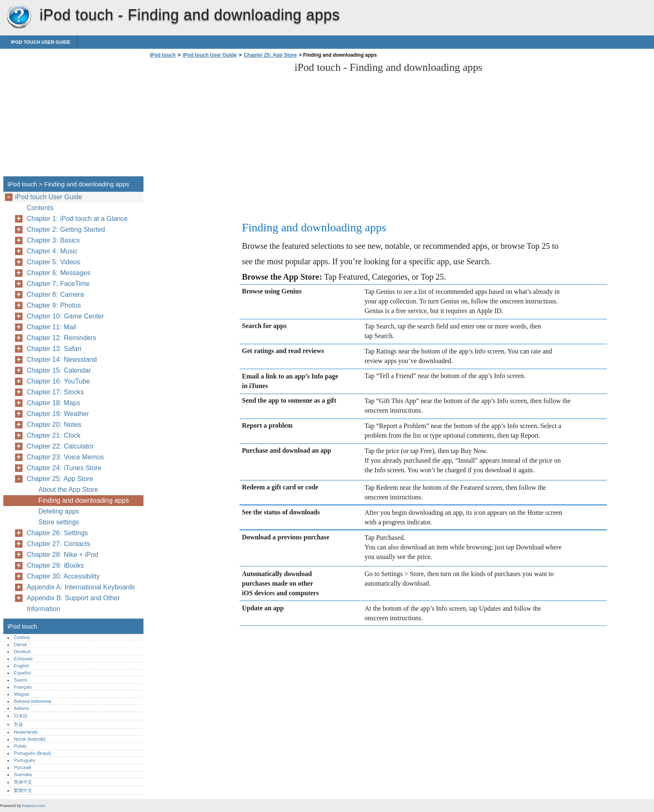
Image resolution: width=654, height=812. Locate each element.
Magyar (21, 694)
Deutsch (22, 652)
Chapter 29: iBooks (55, 565)
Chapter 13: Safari (54, 349)
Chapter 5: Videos (54, 262)
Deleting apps (59, 511)
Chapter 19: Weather (58, 414)
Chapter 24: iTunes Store (64, 468)
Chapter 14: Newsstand (62, 360)
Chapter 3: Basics (53, 240)
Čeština (22, 637)
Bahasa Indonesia (33, 701)
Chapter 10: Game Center (65, 316)
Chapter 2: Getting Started (66, 229)
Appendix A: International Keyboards (81, 587)
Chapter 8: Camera (55, 294)
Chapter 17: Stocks (55, 392)
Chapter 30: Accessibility (63, 576)
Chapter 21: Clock (54, 435)
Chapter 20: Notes (54, 425)
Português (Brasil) (33, 753)
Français (23, 687)
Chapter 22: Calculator (60, 446)
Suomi (20, 680)
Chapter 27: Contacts (58, 544)
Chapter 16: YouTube (58, 381)
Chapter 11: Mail (51, 327)
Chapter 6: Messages (59, 273)
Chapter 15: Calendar (59, 370)
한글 (18, 724)
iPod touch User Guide (41, 42)
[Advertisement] (218, 120)
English (21, 666)
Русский (23, 767)
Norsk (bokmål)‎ (30, 739)
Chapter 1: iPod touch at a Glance (77, 219)
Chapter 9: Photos (54, 305)
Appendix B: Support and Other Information (73, 603)
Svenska (23, 774)
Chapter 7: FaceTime (58, 284)
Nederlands (26, 732)
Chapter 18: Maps (53, 403)
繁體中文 (23, 790)
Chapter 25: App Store (270, 55)
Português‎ (24, 760)
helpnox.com (33, 806)
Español (22, 673)
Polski (20, 746)
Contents (40, 208)
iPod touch (19, 17)
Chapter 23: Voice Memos (65, 457)
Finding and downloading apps (84, 500)
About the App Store (68, 490)
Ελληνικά (23, 659)
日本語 (21, 716)
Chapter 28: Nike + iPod (62, 555)
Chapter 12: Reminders (61, 338)
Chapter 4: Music (52, 251)
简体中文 (23, 782)
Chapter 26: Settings (57, 533)
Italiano (21, 708)
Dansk (20, 644)
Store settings (59, 522)
